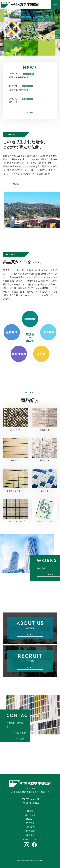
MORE (30, 113)
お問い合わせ (20, 733)
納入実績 (30, 823)
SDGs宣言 (30, 831)
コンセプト (30, 815)
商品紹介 (30, 819)
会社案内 (30, 827)
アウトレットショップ (30, 839)
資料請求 (20, 739)
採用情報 (30, 835)
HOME (30, 811)
